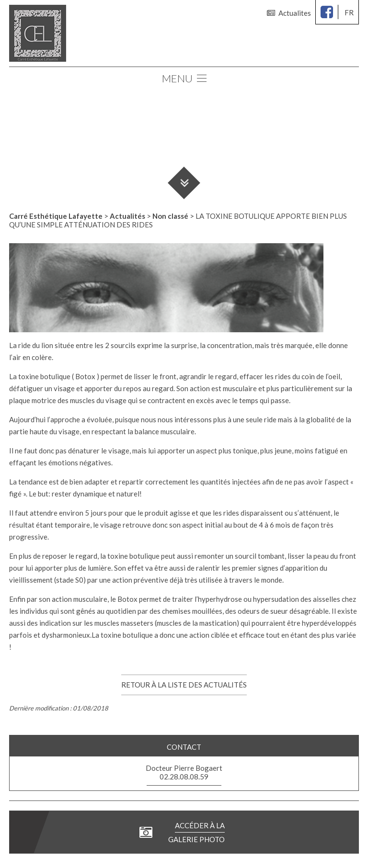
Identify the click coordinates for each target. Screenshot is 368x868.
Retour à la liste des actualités (184, 685)
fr (349, 12)
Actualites (289, 13)
